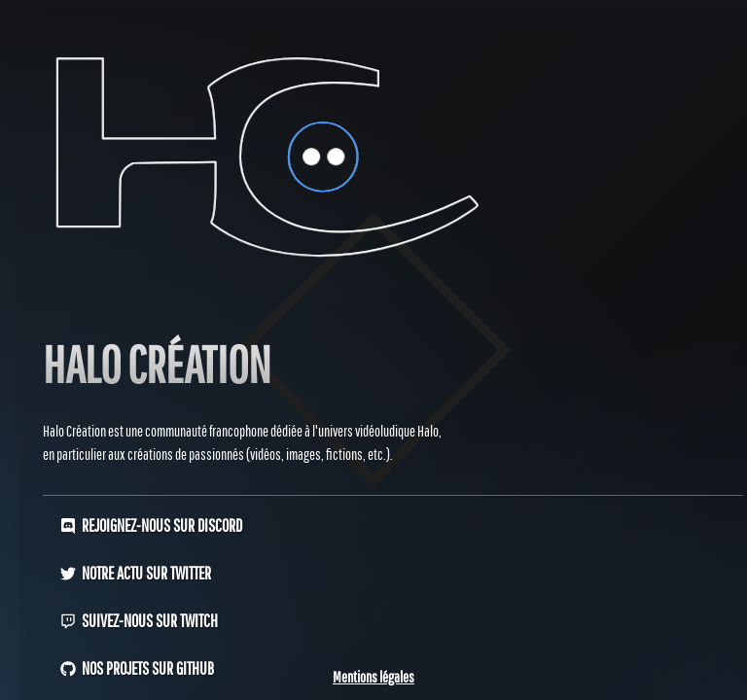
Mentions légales (373, 677)
